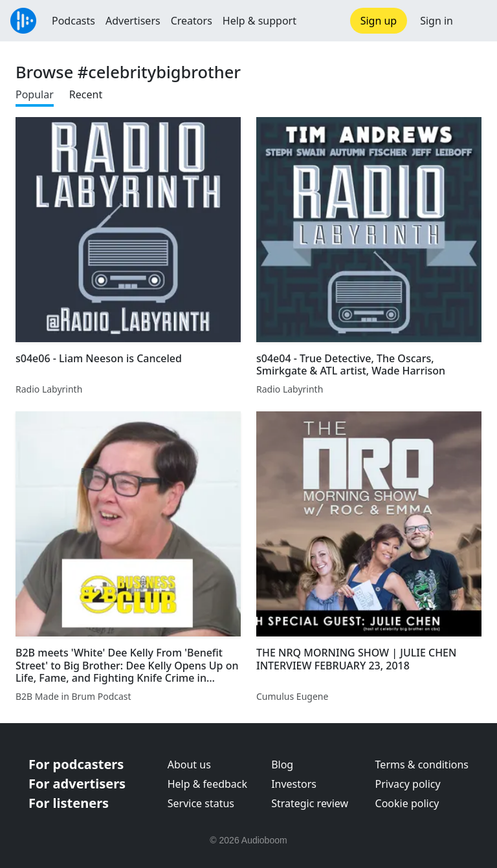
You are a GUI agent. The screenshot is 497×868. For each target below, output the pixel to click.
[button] (475, 21)
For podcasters (76, 764)
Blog (282, 765)
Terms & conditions (422, 765)
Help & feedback (207, 784)
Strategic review (310, 803)
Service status (201, 803)
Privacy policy (408, 784)
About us (189, 765)
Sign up (379, 21)
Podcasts (73, 21)
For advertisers (77, 784)
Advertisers (133, 21)
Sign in (436, 21)
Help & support (260, 21)
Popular (35, 94)
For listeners (69, 803)
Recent (86, 94)
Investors (294, 784)
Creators (192, 21)
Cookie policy (407, 803)
